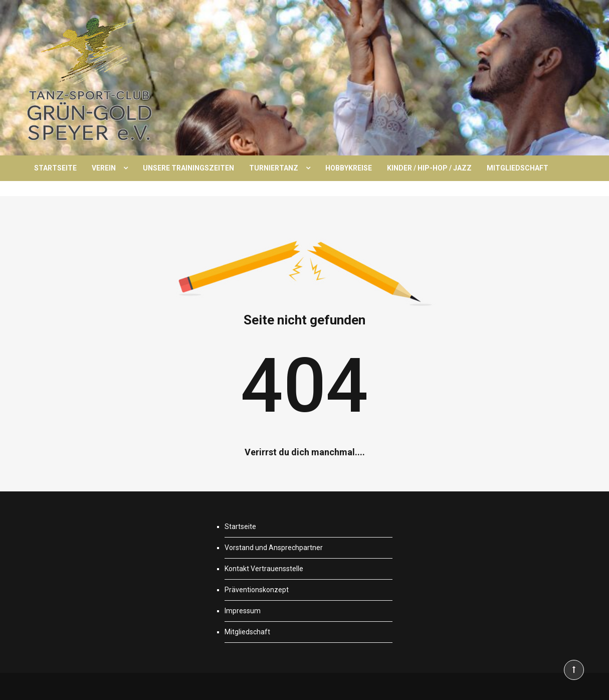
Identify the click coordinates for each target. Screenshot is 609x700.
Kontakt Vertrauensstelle (264, 569)
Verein (104, 168)
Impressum (243, 611)
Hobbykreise (349, 168)
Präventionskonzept (257, 590)
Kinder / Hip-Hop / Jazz (429, 168)
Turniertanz (274, 168)
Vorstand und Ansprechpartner (274, 548)
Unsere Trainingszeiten (188, 168)
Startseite (55, 168)
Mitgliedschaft (518, 168)
